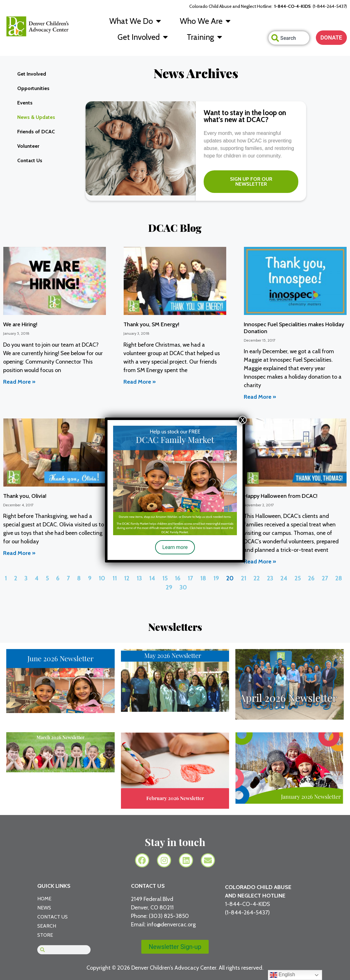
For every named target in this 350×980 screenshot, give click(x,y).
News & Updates (36, 117)
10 (102, 578)
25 (298, 578)
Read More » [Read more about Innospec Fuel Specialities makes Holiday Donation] (260, 397)
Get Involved (143, 37)
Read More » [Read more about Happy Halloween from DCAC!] (260, 562)
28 (339, 578)
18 (203, 578)
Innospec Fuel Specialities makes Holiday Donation (294, 328)
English (282, 975)
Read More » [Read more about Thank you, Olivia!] (19, 553)
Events (25, 103)
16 (178, 578)
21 (244, 578)
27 (325, 578)
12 (127, 578)
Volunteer (28, 146)
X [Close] (243, 420)
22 (257, 578)
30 (183, 587)
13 (139, 578)
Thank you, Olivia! (25, 496)
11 (115, 578)
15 (165, 578)
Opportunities (33, 88)
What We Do (135, 21)
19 (216, 578)
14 (152, 578)
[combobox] (289, 38)
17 (190, 578)
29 (169, 587)
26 (311, 578)
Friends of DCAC (36, 132)
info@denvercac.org (171, 924)
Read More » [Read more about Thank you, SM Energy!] (140, 382)
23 (270, 578)
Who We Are (205, 21)
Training (204, 37)
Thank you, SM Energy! (151, 324)
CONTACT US (148, 886)
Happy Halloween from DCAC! (281, 496)
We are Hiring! (20, 324)
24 (284, 578)
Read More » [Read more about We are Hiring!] (19, 382)
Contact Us (30, 160)
